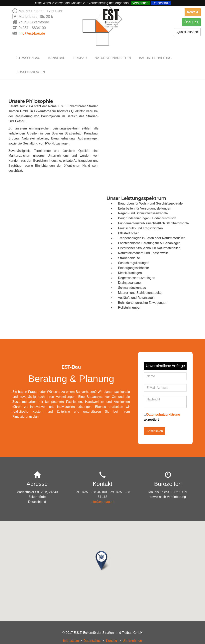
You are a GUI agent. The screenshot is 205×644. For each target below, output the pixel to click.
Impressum (71, 641)
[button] (102, 561)
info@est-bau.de (32, 33)
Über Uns (191, 22)
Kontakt (193, 12)
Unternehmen (132, 641)
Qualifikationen (187, 32)
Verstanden (140, 3)
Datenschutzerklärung (163, 415)
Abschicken (155, 431)
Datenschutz (161, 3)
